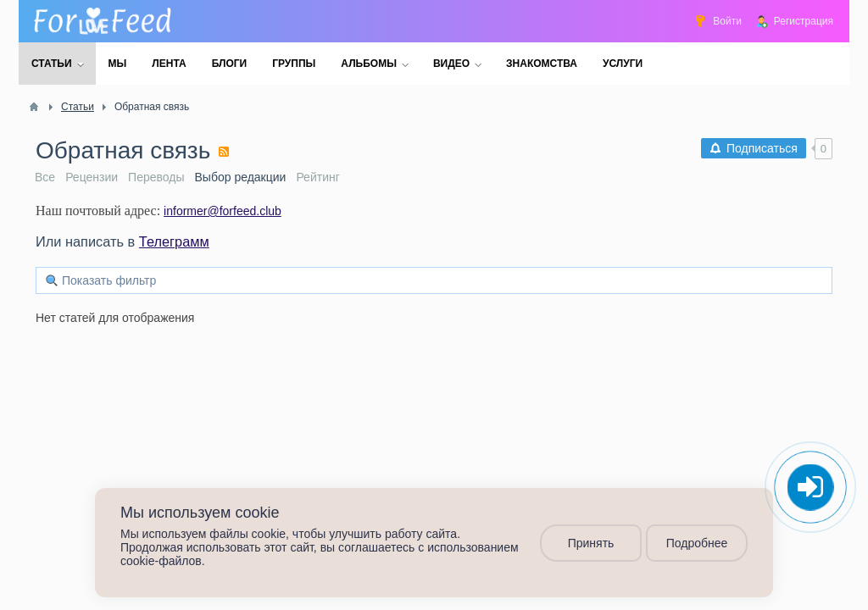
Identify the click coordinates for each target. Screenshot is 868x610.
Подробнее (697, 543)
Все (45, 177)
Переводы (156, 177)
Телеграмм (174, 241)
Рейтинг (317, 177)
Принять (591, 543)
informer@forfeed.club (223, 211)
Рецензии (92, 177)
